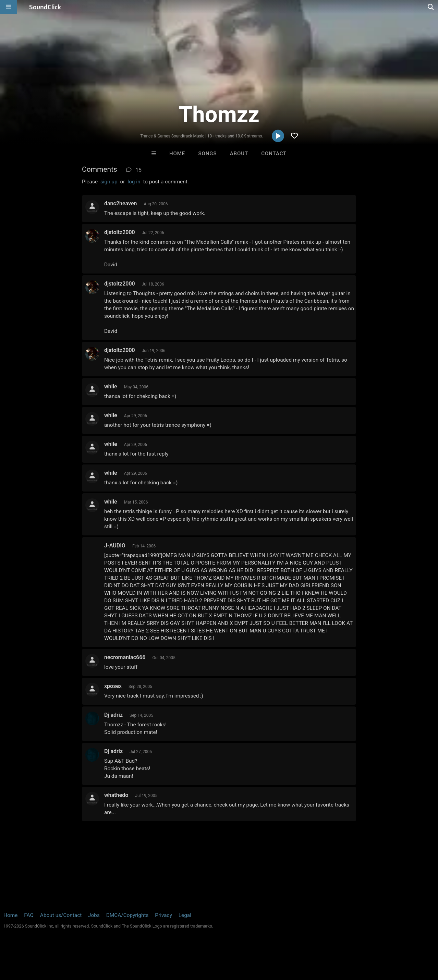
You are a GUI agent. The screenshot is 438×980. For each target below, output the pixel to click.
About (239, 154)
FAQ (29, 915)
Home (177, 154)
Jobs (94, 915)
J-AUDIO (115, 546)
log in (134, 182)
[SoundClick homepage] (45, 7)
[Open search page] (431, 7)
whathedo (116, 795)
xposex (113, 686)
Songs (208, 154)
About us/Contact (61, 915)
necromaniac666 (125, 657)
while (111, 386)
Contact (274, 154)
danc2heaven (121, 203)
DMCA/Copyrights (127, 915)
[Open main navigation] (9, 7)
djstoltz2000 (120, 232)
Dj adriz (113, 715)
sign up (109, 182)
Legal (185, 915)
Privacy (163, 915)
